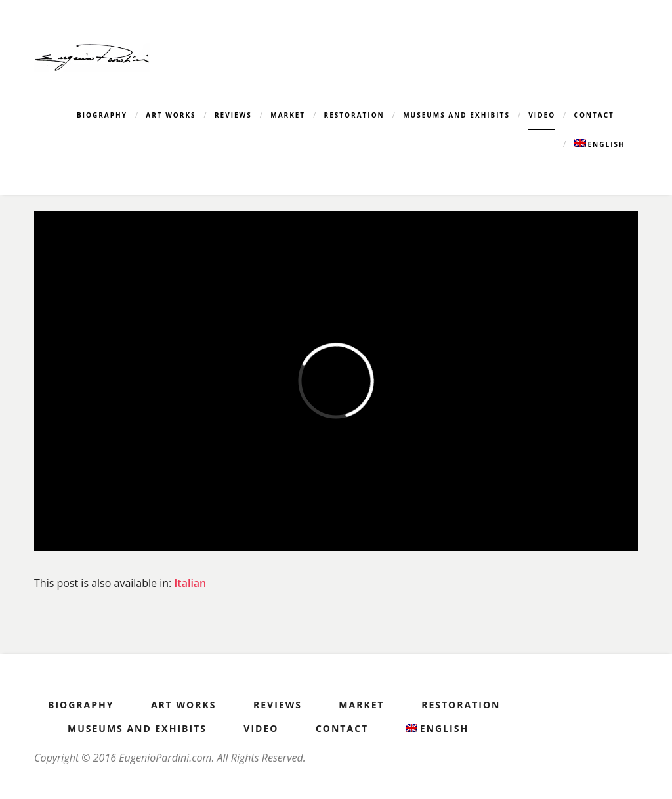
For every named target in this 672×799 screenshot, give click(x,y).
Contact (594, 115)
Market (288, 115)
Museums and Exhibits (456, 115)
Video (542, 115)
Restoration (354, 115)
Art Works (171, 115)
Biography (102, 115)
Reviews (233, 115)
